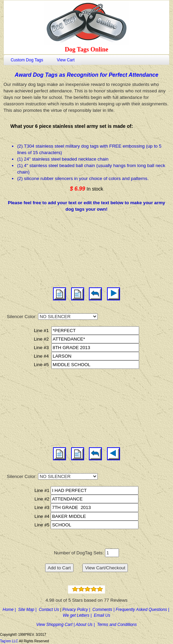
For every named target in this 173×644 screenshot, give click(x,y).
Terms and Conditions (117, 625)
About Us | (86, 625)
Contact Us (49, 610)
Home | (10, 610)
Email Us (102, 615)
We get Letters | (78, 615)
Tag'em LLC (9, 641)
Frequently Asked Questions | (143, 610)
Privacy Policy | (78, 610)
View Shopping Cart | (56, 625)
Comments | (104, 610)
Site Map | (28, 610)
